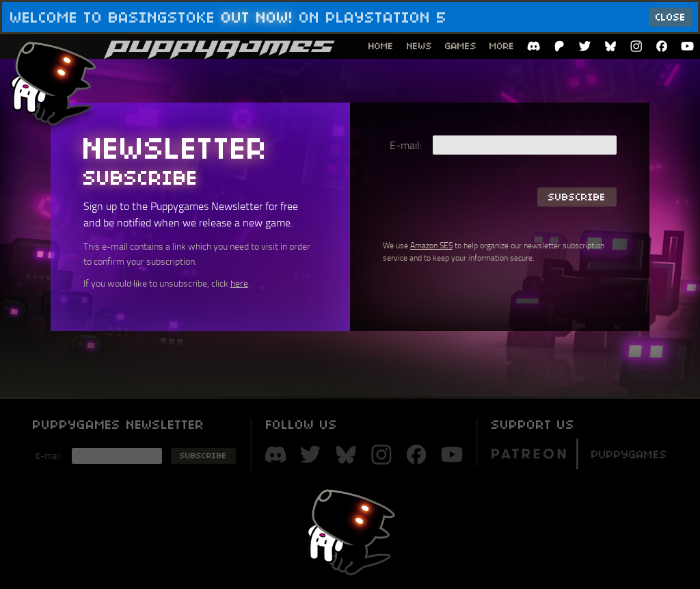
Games (461, 46)
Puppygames (579, 453)
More (502, 46)
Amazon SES (431, 245)
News (419, 46)
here (239, 283)
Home (381, 46)
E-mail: (406, 145)
